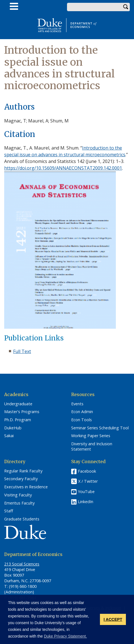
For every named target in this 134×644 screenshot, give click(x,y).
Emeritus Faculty (19, 503)
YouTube (86, 492)
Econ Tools (82, 420)
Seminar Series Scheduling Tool (100, 428)
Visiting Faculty (18, 495)
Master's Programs (22, 412)
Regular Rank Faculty (23, 471)
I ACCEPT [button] (113, 619)
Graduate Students (22, 519)
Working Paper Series (91, 436)
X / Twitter (88, 481)
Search (126, 7)
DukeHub (13, 428)
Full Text (22, 351)
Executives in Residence (26, 487)
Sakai (9, 436)
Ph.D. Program (18, 420)
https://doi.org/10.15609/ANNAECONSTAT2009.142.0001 (63, 168)
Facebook (87, 471)
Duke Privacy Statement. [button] (65, 636)
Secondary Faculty (21, 479)
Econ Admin (82, 412)
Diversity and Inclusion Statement (92, 447)
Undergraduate (18, 404)
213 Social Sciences (22, 564)
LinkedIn (86, 502)
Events (77, 404)
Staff (9, 511)
